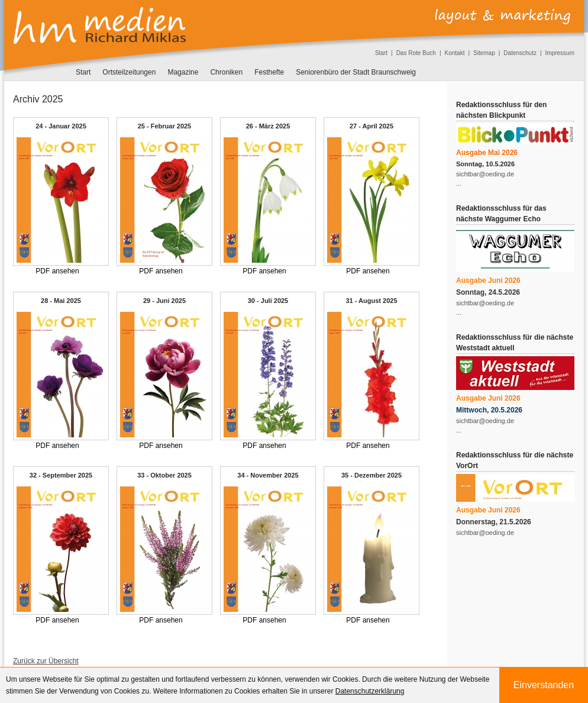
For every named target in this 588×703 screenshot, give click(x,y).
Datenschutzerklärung (370, 691)
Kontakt (455, 53)
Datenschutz (520, 53)
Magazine (183, 72)
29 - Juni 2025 (164, 301)
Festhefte (269, 72)
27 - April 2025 (371, 126)
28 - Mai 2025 (61, 301)
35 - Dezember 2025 (371, 475)
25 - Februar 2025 (165, 126)
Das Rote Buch (416, 53)
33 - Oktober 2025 (164, 475)
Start (381, 53)
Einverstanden (544, 685)
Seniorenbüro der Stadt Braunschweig (356, 72)
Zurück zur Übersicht (46, 661)
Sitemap (484, 53)
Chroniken (226, 72)
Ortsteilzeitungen (129, 72)
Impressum (560, 53)
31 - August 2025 (371, 301)
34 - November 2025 (268, 475)
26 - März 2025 (268, 126)
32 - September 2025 (61, 475)
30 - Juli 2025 (268, 301)
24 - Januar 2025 (61, 126)
